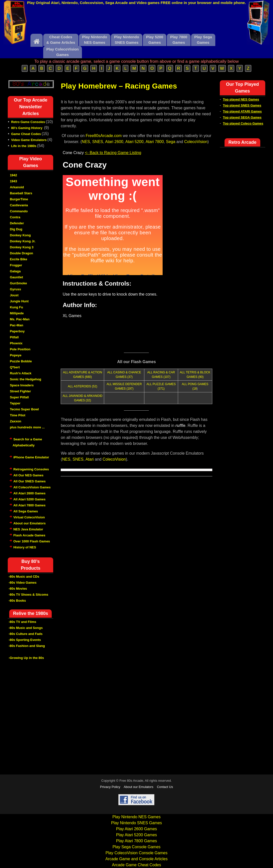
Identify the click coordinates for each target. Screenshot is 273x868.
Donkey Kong (20, 235)
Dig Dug (16, 229)
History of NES (25, 547)
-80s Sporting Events (25, 640)
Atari (90, 459)
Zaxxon (15, 421)
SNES (98, 142)
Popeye (15, 355)
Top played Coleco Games (243, 123)
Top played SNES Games (242, 105)
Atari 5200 (135, 142)
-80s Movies (18, 589)
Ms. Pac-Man (20, 319)
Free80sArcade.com (104, 136)
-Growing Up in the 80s (26, 658)
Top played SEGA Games (242, 117)
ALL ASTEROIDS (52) (83, 386)
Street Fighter (20, 391)
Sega (170, 142)
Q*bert (15, 367)
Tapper (15, 403)
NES (86, 142)
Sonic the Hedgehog (25, 379)
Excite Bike (18, 259)
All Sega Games (25, 511)
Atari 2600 (114, 142)
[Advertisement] (137, 21)
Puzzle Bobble (21, 361)
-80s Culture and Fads (25, 634)
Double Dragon (21, 253)
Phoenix (16, 343)
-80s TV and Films (22, 622)
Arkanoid (17, 187)
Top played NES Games (241, 99)
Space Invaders (22, 385)
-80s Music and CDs (24, 577)
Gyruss (15, 289)
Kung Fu (16, 307)
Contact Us (165, 787)
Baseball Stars (21, 193)
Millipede (17, 313)
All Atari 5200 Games (29, 499)
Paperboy (17, 331)
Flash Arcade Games (29, 535)
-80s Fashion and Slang (27, 646)
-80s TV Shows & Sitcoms (28, 595)
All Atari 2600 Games (29, 493)
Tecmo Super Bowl (24, 409)
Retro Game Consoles (28, 122)
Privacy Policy (110, 787)
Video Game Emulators (29, 140)
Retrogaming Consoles (31, 469)
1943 (13, 181)
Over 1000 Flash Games (32, 541)
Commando (19, 211)
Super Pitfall (19, 397)
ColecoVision (196, 142)
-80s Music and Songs (26, 628)
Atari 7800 (155, 142)
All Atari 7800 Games (29, 505)
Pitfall (14, 337)
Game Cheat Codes (26, 134)
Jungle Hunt (19, 301)
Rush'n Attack (20, 373)
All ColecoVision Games (32, 487)
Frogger (16, 265)
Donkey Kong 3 (22, 247)
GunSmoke (18, 283)
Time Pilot (17, 415)
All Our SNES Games (29, 481)
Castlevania (19, 205)
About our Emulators (29, 523)
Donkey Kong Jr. (23, 241)
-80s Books (17, 601)
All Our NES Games (28, 475)
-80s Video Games (22, 583)
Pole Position (20, 349)
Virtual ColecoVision (29, 517)
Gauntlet (16, 277)
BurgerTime (19, 199)
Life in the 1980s (24, 146)
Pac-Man (16, 325)
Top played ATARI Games (242, 111)
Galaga (15, 271)
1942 (13, 175)
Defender (17, 223)
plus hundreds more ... (27, 427)
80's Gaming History (27, 128)
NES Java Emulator (28, 529)
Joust (14, 295)
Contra (15, 217)
